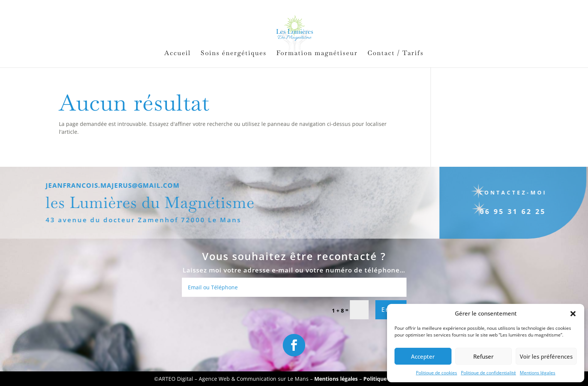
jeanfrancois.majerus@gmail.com (104, 185)
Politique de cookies (436, 373)
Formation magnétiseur (317, 54)
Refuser (483, 356)
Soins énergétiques (234, 54)
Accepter (423, 356)
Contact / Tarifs (396, 54)
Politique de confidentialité (488, 373)
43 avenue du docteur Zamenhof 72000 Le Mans (135, 220)
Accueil (178, 54)
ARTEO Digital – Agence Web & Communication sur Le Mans (234, 379)
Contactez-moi (505, 192)
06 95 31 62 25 (505, 211)
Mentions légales (538, 373)
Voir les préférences (546, 356)
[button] (573, 314)
